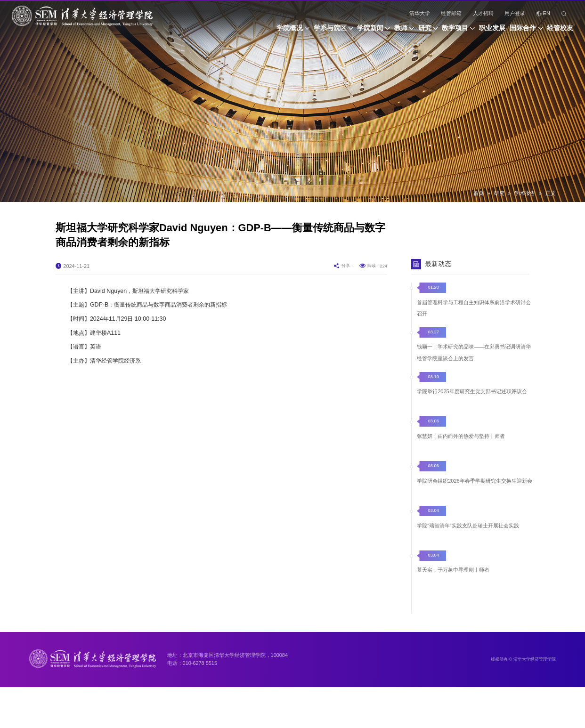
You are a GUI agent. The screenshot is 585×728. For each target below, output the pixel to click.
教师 (359, 31)
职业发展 (475, 31)
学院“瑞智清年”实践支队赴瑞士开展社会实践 (468, 541)
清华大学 (420, 13)
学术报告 (525, 193)
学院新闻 (320, 31)
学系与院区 (271, 31)
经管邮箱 (451, 13)
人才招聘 (483, 13)
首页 (479, 193)
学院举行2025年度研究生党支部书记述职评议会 (472, 407)
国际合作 (515, 31)
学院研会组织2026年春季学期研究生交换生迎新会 (474, 496)
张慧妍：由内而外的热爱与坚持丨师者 (461, 452)
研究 (391, 31)
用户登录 (515, 13)
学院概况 (222, 31)
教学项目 (430, 31)
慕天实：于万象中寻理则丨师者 (453, 586)
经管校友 (560, 31)
